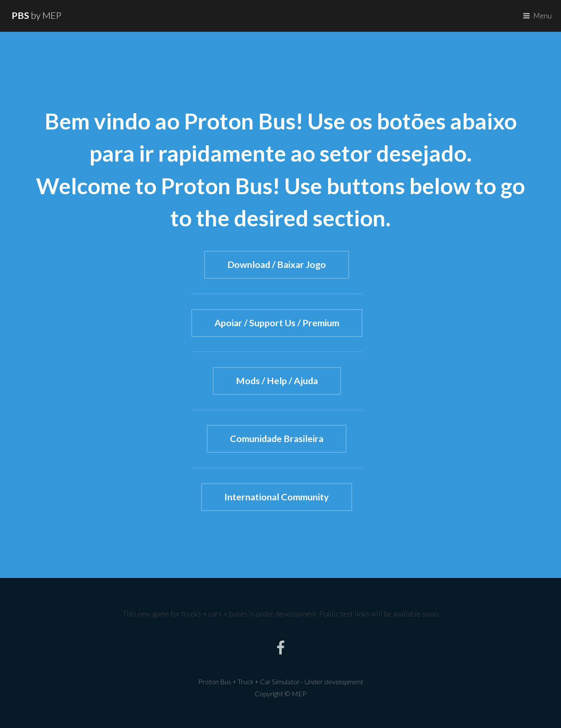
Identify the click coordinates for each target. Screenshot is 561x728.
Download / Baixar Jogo (277, 265)
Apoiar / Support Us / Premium (277, 323)
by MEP (36, 15)
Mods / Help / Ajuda (277, 381)
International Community (277, 497)
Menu (542, 16)
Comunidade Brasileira (277, 439)
